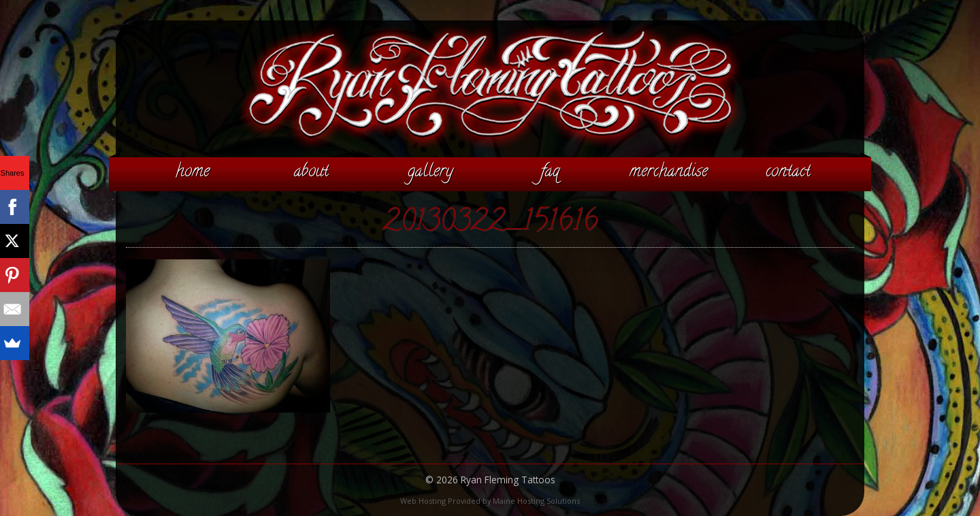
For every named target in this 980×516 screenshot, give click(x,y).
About (311, 172)
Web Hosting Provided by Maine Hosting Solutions (490, 501)
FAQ (550, 172)
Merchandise (669, 172)
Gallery (430, 172)
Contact (788, 172)
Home (193, 172)
